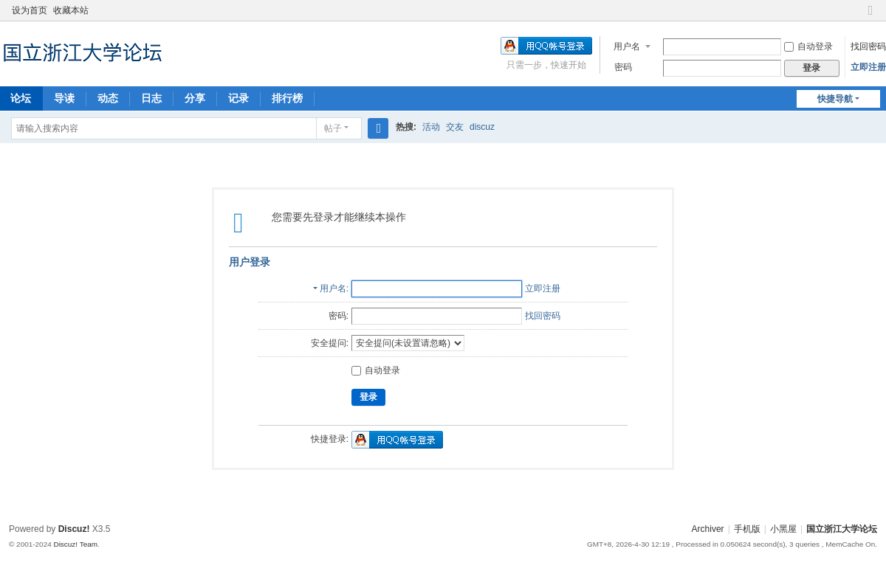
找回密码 (868, 46)
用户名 (627, 46)
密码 (623, 67)
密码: (339, 316)
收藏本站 (71, 10)
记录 (238, 98)
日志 (151, 98)
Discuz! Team (75, 544)
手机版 (747, 529)
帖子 (333, 128)
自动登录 (808, 46)
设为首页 (30, 10)
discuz (482, 127)
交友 (455, 127)
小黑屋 (783, 529)
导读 (64, 98)
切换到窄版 (870, 17)
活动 (431, 127)
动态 (108, 98)
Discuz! (74, 529)
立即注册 (868, 67)
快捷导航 (835, 99)
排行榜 (287, 98)
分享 (195, 98)
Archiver (708, 529)
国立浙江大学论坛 (842, 529)
